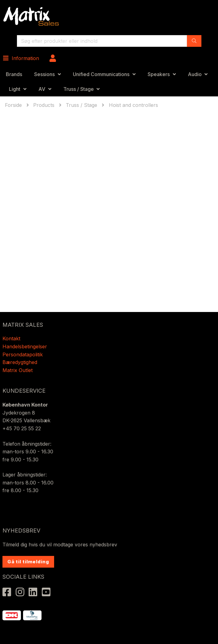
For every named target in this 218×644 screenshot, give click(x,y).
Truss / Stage (79, 89)
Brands (14, 74)
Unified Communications (101, 74)
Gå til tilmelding (28, 562)
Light (15, 89)
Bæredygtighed (20, 362)
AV (42, 89)
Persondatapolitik (23, 354)
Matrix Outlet (18, 370)
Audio (195, 74)
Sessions (44, 74)
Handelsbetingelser (25, 346)
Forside (14, 105)
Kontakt (11, 338)
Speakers (159, 74)
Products (44, 105)
